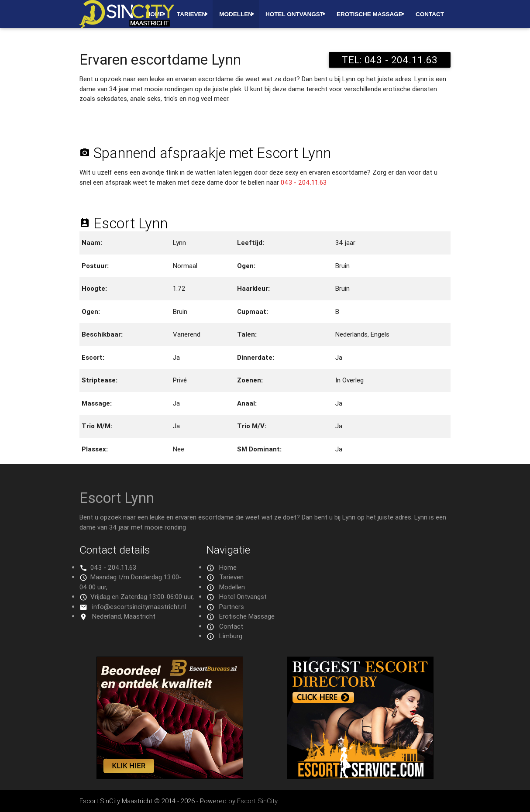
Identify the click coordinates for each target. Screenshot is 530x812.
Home (228, 567)
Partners (232, 607)
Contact (430, 14)
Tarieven (191, 14)
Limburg (231, 636)
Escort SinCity (257, 801)
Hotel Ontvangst (294, 14)
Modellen (236, 14)
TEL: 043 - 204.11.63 (390, 60)
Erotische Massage (370, 14)
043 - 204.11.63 (304, 182)
